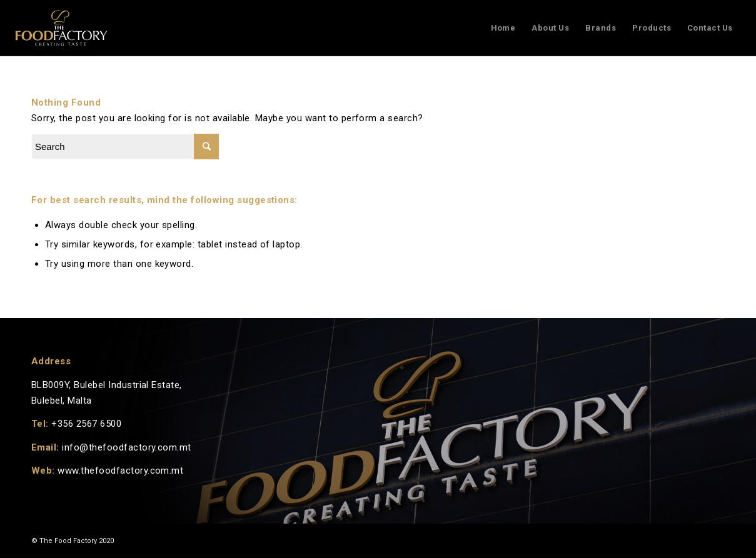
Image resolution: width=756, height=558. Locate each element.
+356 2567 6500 (86, 424)
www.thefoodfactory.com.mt (120, 471)
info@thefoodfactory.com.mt (126, 447)
